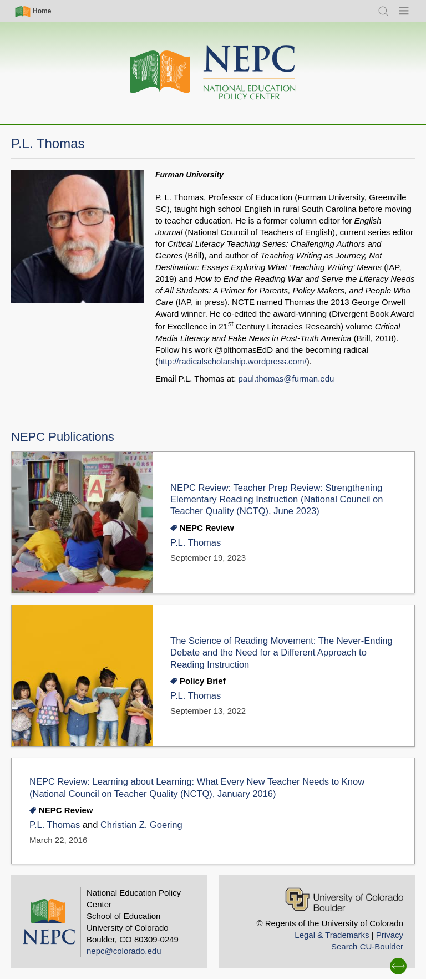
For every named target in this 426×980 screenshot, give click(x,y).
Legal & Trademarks (332, 935)
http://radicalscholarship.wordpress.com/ (232, 361)
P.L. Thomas (196, 543)
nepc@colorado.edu (124, 951)
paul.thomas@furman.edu (286, 379)
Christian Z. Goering (141, 825)
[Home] (213, 73)
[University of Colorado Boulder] (344, 899)
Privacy (390, 935)
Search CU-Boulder (367, 946)
